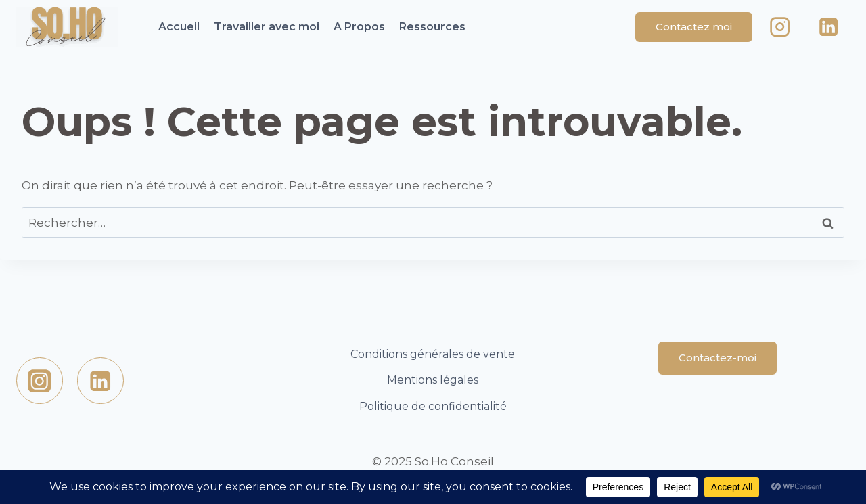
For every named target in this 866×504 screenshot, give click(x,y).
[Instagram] (780, 27)
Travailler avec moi (267, 27)
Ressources (432, 27)
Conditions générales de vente (433, 354)
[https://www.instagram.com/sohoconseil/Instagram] (40, 381)
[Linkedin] (828, 27)
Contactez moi (694, 27)
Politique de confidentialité (433, 406)
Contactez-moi (717, 358)
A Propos (359, 27)
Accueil (179, 27)
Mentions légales (433, 380)
